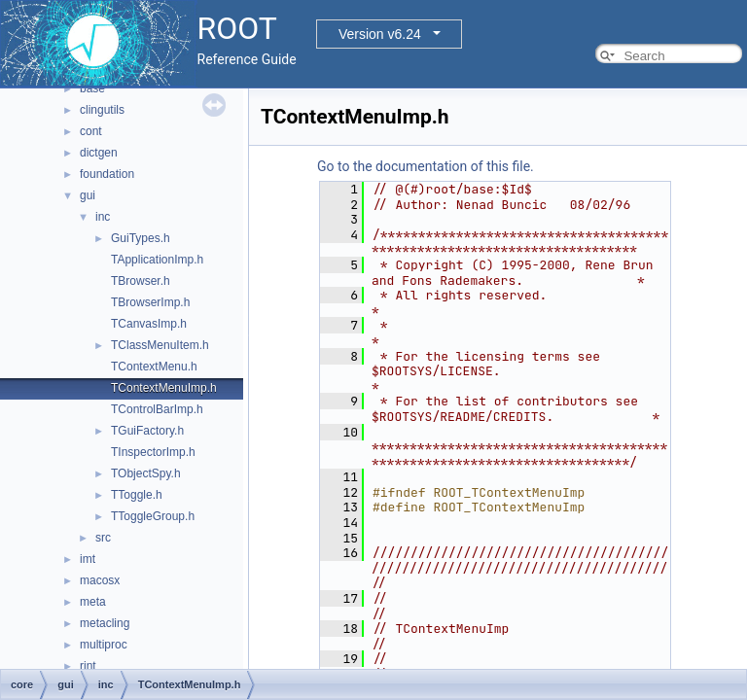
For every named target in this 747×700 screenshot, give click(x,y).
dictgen (99, 153)
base (92, 88)
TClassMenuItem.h (160, 345)
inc (103, 217)
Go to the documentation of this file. (426, 166)
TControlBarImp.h (157, 409)
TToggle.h (137, 495)
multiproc (104, 645)
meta (93, 602)
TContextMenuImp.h (164, 388)
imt (88, 559)
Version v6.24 (380, 34)
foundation (107, 174)
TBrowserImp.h (150, 302)
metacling (105, 623)
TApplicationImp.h (157, 260)
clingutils (102, 110)
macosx (100, 580)
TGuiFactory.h (147, 431)
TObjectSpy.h (146, 473)
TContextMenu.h (154, 367)
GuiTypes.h (141, 238)
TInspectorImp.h (153, 452)
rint (88, 666)
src (103, 538)
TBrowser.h (141, 281)
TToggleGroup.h (153, 516)
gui (88, 195)
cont (91, 131)
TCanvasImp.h (149, 324)
